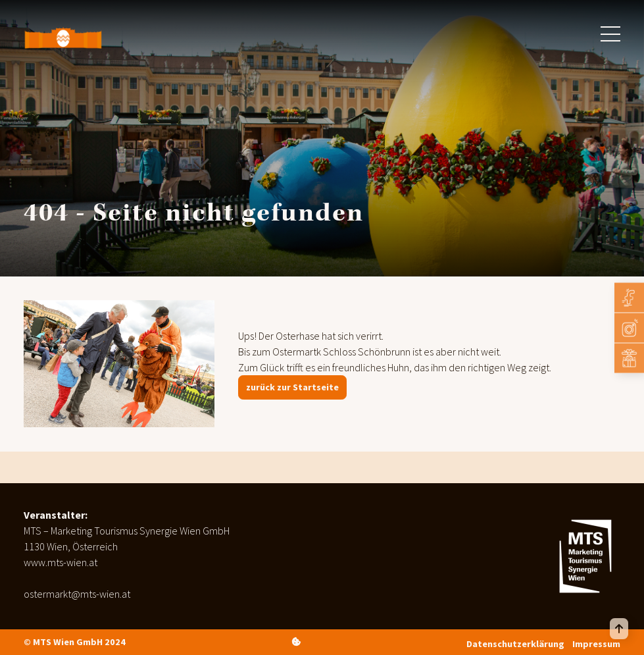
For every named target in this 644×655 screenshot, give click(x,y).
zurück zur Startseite (292, 387)
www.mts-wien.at (61, 562)
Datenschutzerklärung (515, 644)
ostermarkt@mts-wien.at (77, 594)
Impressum (596, 644)
